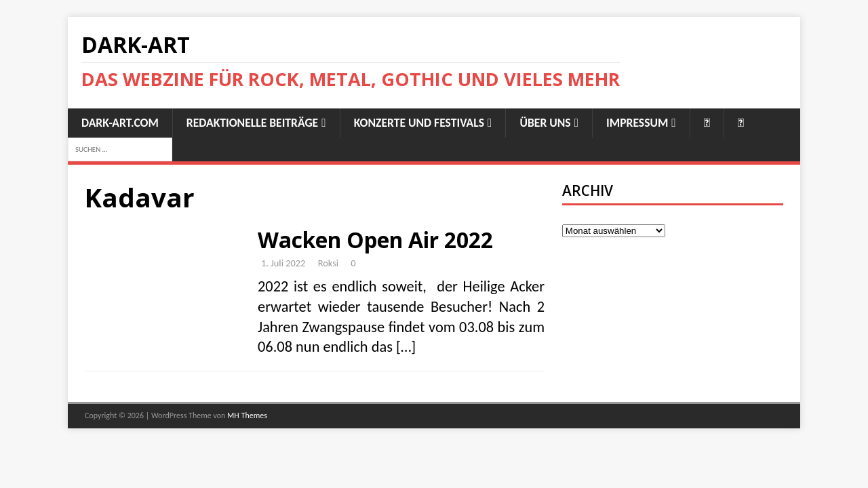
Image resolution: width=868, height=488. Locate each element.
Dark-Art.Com (120, 123)
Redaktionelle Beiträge (252, 123)
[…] (406, 347)
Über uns (545, 123)
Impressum (637, 123)
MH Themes (247, 415)
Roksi (328, 263)
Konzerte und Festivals (419, 123)
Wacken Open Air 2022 (375, 240)
